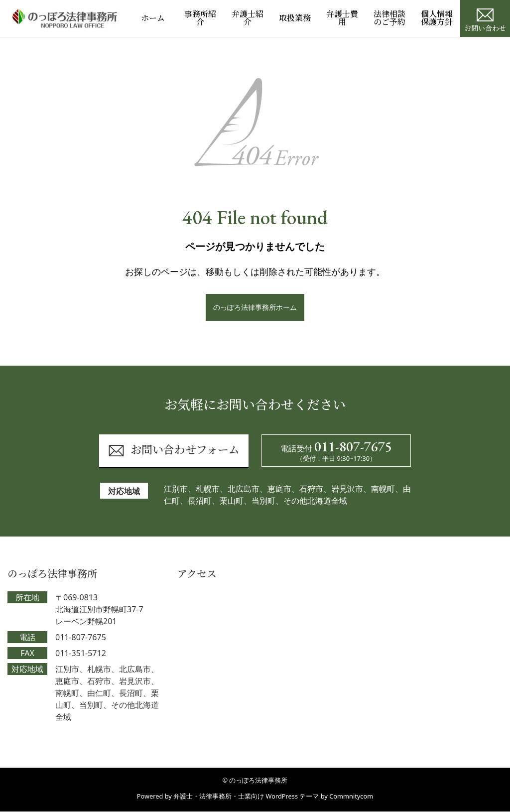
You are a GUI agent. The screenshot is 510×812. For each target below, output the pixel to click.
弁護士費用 (342, 18)
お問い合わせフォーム (174, 451)
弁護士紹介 (248, 18)
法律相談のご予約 (389, 18)
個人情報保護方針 (437, 18)
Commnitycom (351, 797)
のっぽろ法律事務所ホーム (255, 307)
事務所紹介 (200, 18)
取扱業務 (295, 18)
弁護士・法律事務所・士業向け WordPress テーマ (246, 797)
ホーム (153, 18)
